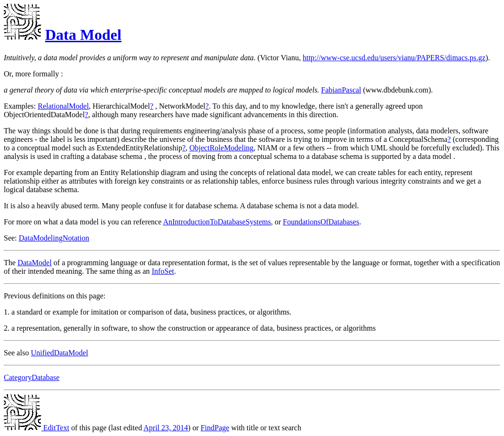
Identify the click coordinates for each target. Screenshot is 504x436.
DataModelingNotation (54, 238)
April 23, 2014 (166, 428)
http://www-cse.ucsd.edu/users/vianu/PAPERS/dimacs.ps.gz (394, 58)
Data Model (83, 35)
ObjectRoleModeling (221, 148)
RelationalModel (64, 106)
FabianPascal (341, 90)
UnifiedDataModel (60, 353)
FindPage (215, 428)
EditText (37, 428)
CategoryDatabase (32, 377)
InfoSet (163, 271)
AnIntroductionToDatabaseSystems (217, 222)
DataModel (35, 263)
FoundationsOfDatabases (321, 222)
